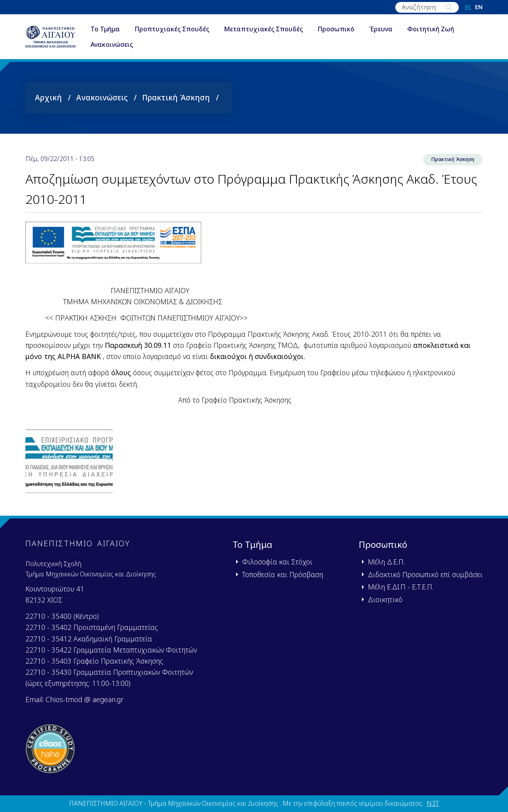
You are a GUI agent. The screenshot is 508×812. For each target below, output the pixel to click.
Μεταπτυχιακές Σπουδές (280, 29)
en (479, 8)
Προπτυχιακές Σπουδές (188, 29)
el (469, 8)
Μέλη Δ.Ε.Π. (386, 562)
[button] (69, 464)
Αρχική (48, 97)
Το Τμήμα (121, 29)
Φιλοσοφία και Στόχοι (277, 562)
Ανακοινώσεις (128, 45)
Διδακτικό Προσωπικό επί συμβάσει (425, 574)
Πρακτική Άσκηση (176, 97)
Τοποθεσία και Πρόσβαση (283, 574)
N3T (433, 804)
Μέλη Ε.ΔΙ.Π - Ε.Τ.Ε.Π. (401, 587)
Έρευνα (397, 29)
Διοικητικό (385, 599)
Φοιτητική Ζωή (447, 29)
